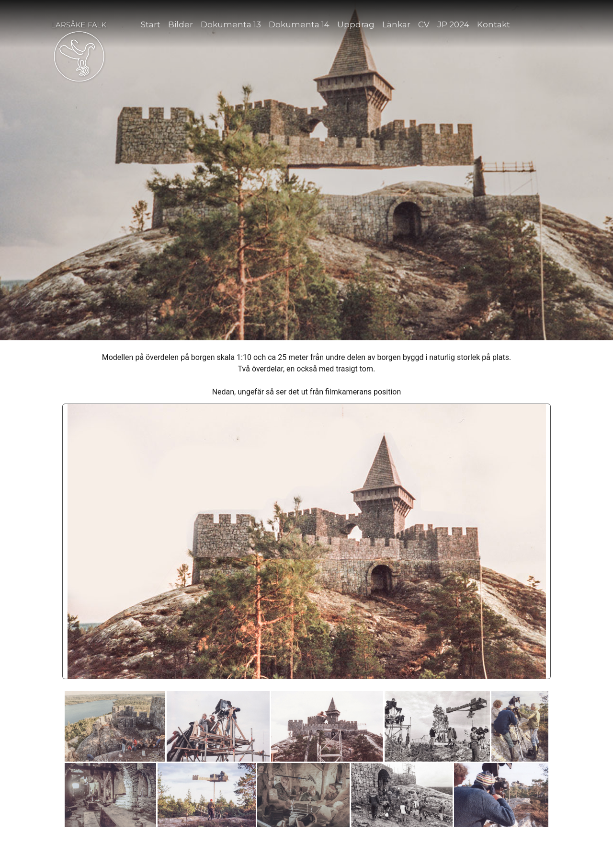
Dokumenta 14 (299, 24)
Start (151, 24)
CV (424, 24)
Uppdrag (356, 24)
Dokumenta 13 (231, 24)
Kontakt (494, 24)
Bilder (181, 24)
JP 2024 (453, 24)
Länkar (396, 24)
